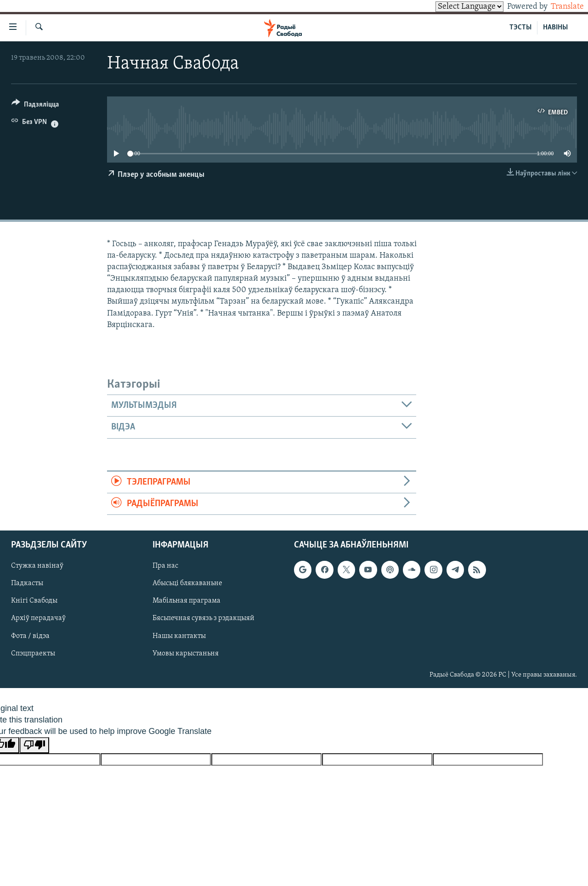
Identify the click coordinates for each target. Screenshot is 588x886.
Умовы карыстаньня (186, 654)
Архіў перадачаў (38, 619)
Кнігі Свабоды (34, 601)
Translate (559, 7)
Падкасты (27, 584)
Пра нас (165, 566)
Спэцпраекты (33, 654)
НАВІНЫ (555, 28)
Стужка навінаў (37, 566)
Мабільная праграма (187, 601)
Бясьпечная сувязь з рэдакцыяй (204, 619)
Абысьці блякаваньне (187, 584)
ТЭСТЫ (520, 28)
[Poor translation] (34, 745)
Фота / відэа (30, 636)
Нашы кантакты (179, 636)
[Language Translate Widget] (454, 7)
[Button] (35, 106)
